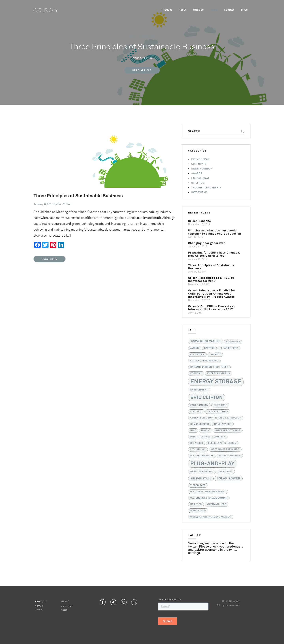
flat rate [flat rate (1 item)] (196, 412)
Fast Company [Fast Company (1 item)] (199, 405)
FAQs (244, 10)
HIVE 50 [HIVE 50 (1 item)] (206, 431)
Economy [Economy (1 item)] (196, 373)
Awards (197, 174)
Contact (229, 10)
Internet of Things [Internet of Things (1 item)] (228, 431)
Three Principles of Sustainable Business (78, 196)
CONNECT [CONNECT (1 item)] (215, 355)
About (183, 10)
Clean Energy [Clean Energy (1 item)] (229, 348)
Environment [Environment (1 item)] (199, 390)
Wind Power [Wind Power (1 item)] (198, 511)
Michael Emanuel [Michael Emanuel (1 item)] (202, 456)
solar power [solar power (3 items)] (228, 479)
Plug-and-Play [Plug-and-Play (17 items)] (213, 464)
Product (167, 10)
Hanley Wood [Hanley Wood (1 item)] (223, 424)
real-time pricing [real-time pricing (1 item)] (202, 472)
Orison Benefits (199, 221)
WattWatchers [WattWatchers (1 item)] (217, 504)
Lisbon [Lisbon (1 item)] (232, 443)
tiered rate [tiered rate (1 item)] (198, 485)
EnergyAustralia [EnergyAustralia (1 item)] (219, 373)
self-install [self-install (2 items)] (201, 479)
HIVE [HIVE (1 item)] (193, 431)
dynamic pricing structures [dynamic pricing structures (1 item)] (209, 367)
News (214, 10)
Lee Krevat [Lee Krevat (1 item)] (215, 443)
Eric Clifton (64, 204)
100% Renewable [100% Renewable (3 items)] (206, 341)
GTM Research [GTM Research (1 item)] (200, 424)
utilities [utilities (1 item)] (196, 504)
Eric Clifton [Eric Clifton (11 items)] (207, 398)
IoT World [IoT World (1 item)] (197, 443)
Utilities (198, 10)
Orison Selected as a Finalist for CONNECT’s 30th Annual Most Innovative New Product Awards (212, 294)
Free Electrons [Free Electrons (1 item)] (218, 412)
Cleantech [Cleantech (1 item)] (197, 355)
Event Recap (200, 159)
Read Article (142, 70)
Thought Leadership (142, 37)
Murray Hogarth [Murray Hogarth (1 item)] (230, 456)
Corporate (199, 164)
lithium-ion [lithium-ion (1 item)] (198, 449)
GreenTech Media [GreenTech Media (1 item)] (202, 418)
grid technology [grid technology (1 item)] (230, 418)
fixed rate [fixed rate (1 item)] (220, 405)
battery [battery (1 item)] (209, 348)
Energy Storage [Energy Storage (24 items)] (216, 382)
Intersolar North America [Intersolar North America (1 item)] (208, 437)
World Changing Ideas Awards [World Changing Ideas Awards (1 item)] (211, 517)
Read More (50, 259)
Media (65, 601)
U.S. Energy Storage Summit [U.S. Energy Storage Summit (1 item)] (209, 498)
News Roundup (202, 169)
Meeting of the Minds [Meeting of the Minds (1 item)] (225, 449)
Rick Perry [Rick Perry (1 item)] (226, 472)
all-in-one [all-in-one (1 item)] (233, 342)
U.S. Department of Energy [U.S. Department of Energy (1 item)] (208, 492)
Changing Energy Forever (207, 243)
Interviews (199, 193)
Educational (200, 178)
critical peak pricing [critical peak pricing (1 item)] (204, 361)
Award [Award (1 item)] (195, 348)
